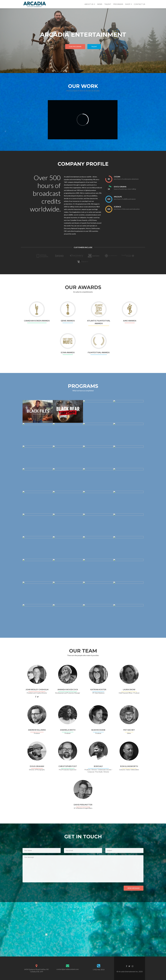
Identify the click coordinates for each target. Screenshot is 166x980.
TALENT (108, 4)
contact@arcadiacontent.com (68, 969)
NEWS (100, 4)
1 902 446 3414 (99, 969)
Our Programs (75, 47)
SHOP (128, 4)
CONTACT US (139, 4)
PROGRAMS (118, 4)
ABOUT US (89, 4)
